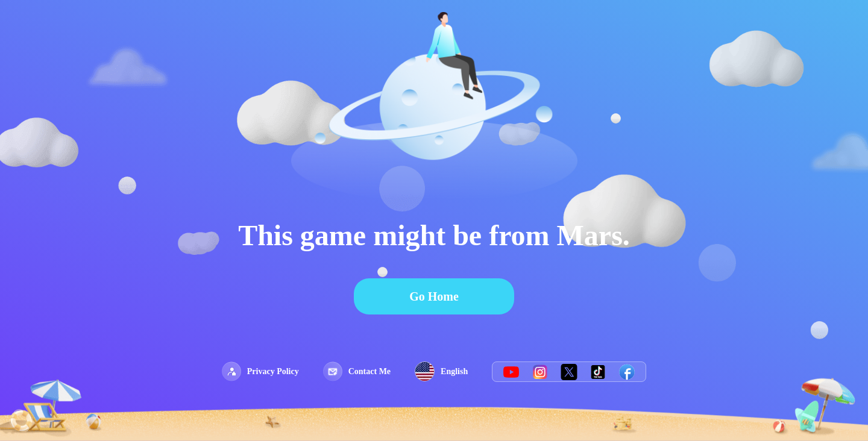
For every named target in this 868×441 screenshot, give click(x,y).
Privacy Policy (260, 371)
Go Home (434, 296)
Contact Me (357, 371)
